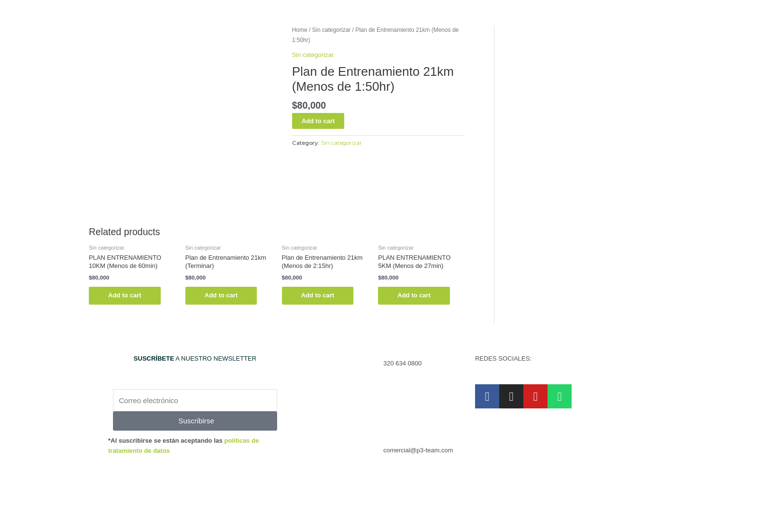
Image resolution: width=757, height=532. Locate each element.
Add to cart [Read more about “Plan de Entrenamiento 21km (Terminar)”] (221, 295)
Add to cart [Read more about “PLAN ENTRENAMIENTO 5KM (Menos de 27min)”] (414, 295)
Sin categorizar (332, 30)
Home (300, 30)
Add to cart (318, 121)
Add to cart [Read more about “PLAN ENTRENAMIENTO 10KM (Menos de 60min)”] (125, 295)
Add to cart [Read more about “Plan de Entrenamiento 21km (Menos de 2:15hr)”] (318, 295)
